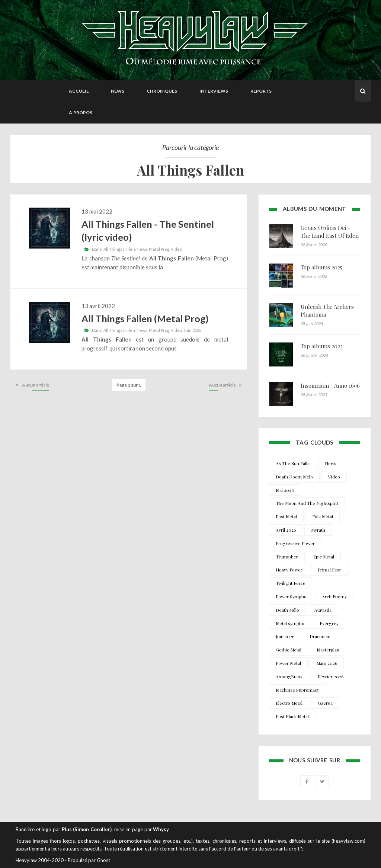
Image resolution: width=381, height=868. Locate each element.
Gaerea (325, 703)
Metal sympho (290, 623)
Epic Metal (324, 557)
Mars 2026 (327, 663)
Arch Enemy (334, 596)
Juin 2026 (285, 636)
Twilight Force (291, 583)
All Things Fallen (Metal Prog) (145, 318)
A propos (81, 113)
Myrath (318, 530)
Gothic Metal (289, 650)
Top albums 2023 (322, 346)
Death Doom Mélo (294, 477)
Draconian (320, 636)
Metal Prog (159, 249)
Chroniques (162, 91)
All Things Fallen (119, 249)
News (118, 91)
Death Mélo (287, 610)
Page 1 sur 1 (129, 385)
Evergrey (329, 623)
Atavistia (323, 610)
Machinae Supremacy (297, 690)
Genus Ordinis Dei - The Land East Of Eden (330, 232)
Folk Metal (323, 516)
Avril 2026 (286, 530)
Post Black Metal (292, 716)
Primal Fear (329, 570)
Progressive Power (295, 543)
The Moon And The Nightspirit (307, 503)
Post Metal (286, 516)
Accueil (79, 91)
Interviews (214, 91)
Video (176, 249)
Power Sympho (291, 596)
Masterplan (328, 650)
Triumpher (287, 557)
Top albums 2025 (321, 267)
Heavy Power (289, 570)
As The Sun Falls (293, 463)
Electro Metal (289, 703)
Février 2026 (331, 676)
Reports (261, 91)
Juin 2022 (192, 330)
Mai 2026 (285, 490)
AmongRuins (289, 676)
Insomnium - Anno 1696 (330, 385)
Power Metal (288, 663)
